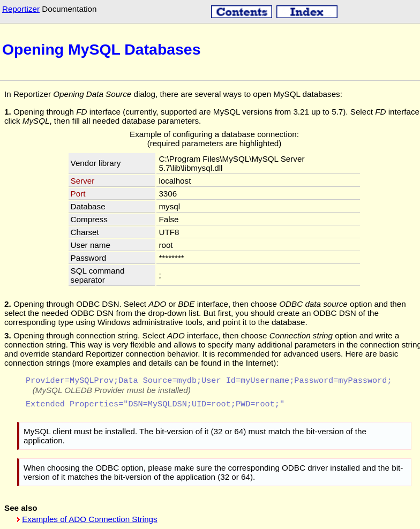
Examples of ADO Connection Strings (89, 520)
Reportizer (21, 9)
